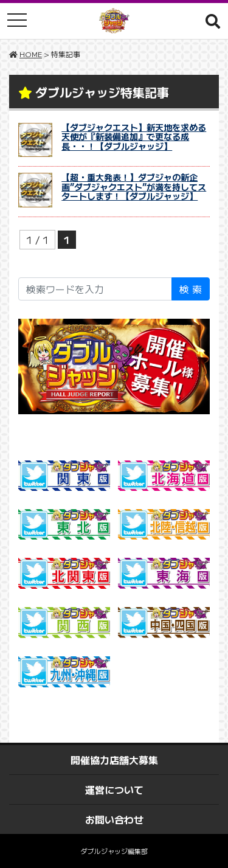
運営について (114, 790)
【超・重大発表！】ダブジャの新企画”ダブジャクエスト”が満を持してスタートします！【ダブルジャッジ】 (134, 186)
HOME (31, 54)
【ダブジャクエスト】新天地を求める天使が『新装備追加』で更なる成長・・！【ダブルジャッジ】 (134, 137)
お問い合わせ (114, 819)
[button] (213, 21)
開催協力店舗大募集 (114, 760)
